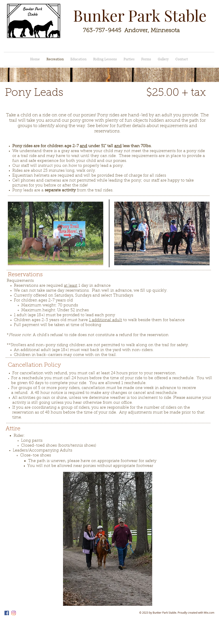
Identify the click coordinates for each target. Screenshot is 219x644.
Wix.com (209, 613)
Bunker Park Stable (140, 15)
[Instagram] (14, 613)
